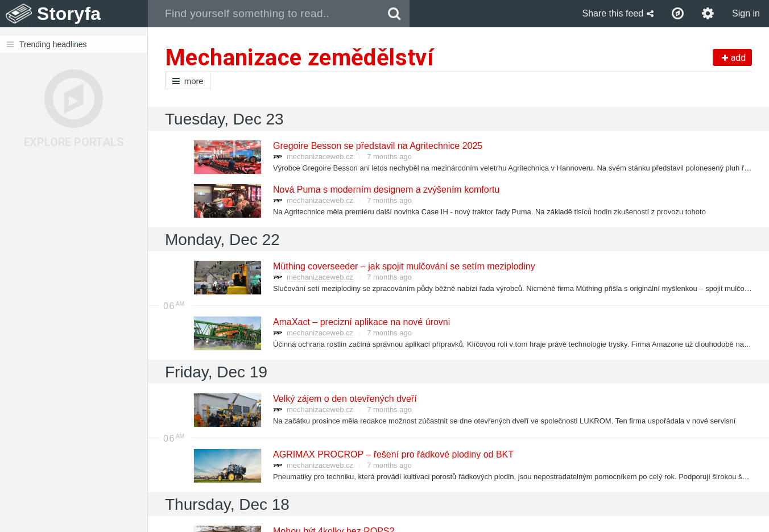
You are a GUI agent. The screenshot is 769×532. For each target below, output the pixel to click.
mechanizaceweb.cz (320, 157)
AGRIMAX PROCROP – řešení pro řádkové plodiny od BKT (393, 454)
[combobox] (264, 14)
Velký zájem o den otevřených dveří (344, 399)
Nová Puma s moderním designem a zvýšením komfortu (386, 190)
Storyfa (69, 14)
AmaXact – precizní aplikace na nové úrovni (361, 322)
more (188, 81)
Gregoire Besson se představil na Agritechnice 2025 (377, 146)
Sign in (746, 13)
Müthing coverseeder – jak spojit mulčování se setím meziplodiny (404, 266)
